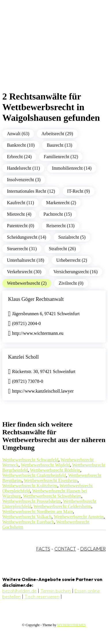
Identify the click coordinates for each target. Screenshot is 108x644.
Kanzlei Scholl (23, 357)
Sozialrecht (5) (72, 237)
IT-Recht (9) (78, 191)
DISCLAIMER (93, 549)
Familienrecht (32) (61, 157)
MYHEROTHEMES (71, 625)
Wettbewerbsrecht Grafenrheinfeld (34, 475)
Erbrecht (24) (19, 157)
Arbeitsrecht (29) (57, 134)
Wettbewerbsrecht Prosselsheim (32, 501)
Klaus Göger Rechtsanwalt (36, 299)
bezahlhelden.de (19, 591)
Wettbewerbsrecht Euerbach (28, 522)
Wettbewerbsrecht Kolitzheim (30, 486)
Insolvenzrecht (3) (24, 180)
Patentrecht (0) (21, 226)
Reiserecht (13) (60, 226)
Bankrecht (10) (21, 145)
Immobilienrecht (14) (72, 168)
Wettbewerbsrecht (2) (27, 283)
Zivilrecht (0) (71, 283)
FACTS (43, 549)
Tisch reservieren (42, 597)
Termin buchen (56, 591)
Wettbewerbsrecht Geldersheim (62, 506)
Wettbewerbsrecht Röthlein (55, 470)
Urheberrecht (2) (72, 260)
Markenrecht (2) (61, 203)
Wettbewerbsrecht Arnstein (79, 517)
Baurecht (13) (59, 145)
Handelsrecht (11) (23, 168)
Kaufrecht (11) (20, 203)
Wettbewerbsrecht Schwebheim (52, 496)
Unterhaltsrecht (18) (25, 260)
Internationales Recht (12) (31, 191)
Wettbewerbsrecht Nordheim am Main (38, 512)
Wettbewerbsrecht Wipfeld (45, 465)
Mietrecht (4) (19, 214)
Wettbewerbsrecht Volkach (27, 517)
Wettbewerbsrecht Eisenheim (51, 480)
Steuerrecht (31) (22, 249)
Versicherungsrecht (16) (76, 272)
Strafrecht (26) (62, 249)
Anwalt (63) (18, 134)
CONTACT (65, 549)
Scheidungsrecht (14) (26, 237)
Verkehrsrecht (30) (24, 272)
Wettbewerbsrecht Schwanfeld (30, 460)
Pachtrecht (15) (58, 214)
